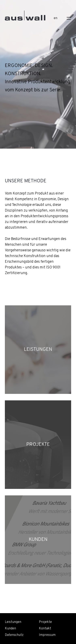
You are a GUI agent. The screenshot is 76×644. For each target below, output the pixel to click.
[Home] (25, 18)
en (56, 18)
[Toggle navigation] (69, 18)
